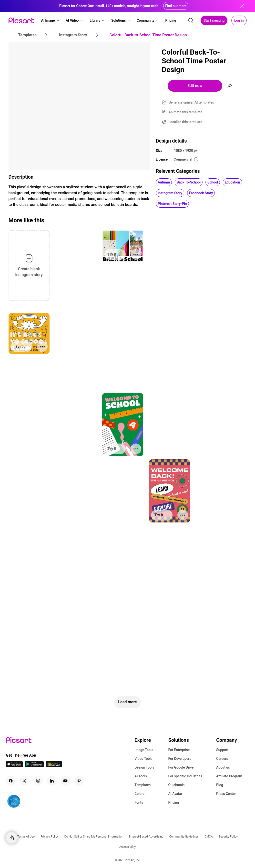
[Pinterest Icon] (79, 781)
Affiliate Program (229, 776)
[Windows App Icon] (54, 766)
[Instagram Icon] (38, 781)
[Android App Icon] (34, 766)
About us (223, 767)
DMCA (209, 837)
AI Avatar (175, 794)
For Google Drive (181, 767)
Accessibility (127, 847)
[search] (191, 20)
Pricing (173, 802)
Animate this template (186, 112)
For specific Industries (185, 776)
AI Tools (141, 776)
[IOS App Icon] (14, 766)
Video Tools (143, 759)
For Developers (180, 759)
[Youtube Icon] (65, 781)
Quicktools (176, 785)
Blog (220, 785)
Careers (222, 759)
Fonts (139, 802)
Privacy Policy (50, 837)
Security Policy (228, 837)
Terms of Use (26, 837)
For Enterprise (179, 750)
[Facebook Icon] (11, 781)
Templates (143, 785)
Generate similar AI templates (191, 102)
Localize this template (185, 122)
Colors (139, 794)
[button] (51, 20)
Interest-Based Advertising (146, 837)
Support (222, 750)
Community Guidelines (184, 837)
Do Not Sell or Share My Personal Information (94, 837)
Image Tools (144, 750)
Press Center (226, 794)
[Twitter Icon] (24, 781)
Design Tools (144, 767)
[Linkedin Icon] (52, 781)
